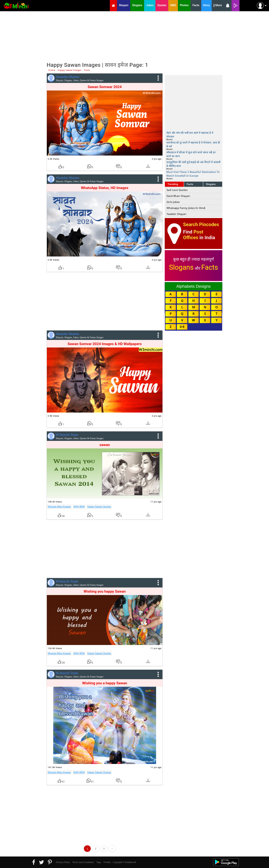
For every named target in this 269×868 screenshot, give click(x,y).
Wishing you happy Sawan (105, 591)
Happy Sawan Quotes (99, 507)
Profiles (107, 862)
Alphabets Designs (194, 286)
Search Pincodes (201, 224)
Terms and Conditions (83, 862)
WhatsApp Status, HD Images (105, 188)
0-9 (182, 327)
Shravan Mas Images (59, 507)
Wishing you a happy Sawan (105, 683)
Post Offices (193, 235)
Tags (99, 862)
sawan (105, 445)
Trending (173, 184)
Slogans (211, 184)
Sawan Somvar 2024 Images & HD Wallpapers (105, 344)
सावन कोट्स (79, 507)
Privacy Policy (63, 862)
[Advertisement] (134, 36)
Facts (190, 184)
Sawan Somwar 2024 (105, 87)
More (218, 6)
